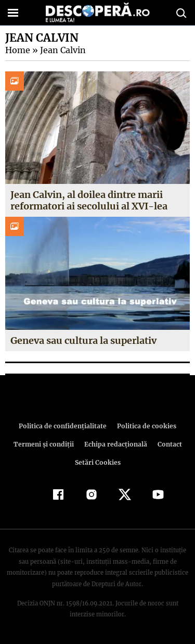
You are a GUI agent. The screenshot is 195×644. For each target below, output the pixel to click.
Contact (168, 444)
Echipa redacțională (115, 444)
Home (17, 50)
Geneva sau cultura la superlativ (84, 340)
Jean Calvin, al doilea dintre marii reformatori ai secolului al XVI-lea (88, 200)
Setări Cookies (98, 462)
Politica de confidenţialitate (64, 426)
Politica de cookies (145, 426)
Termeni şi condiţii (45, 444)
